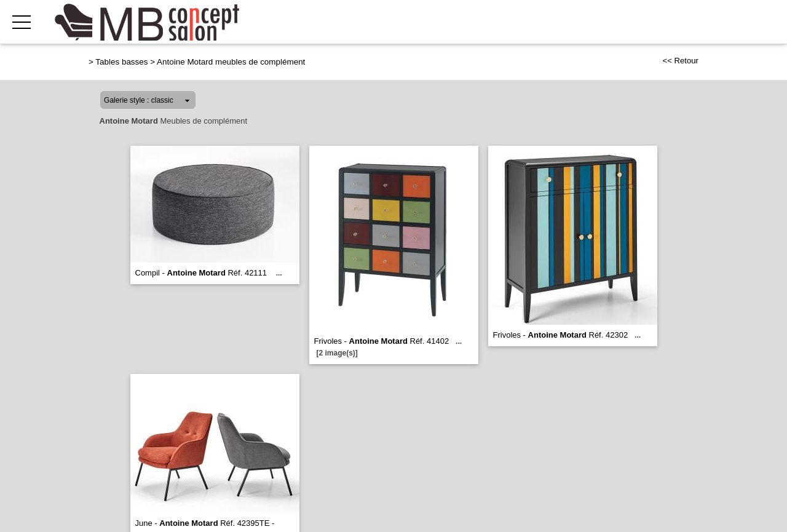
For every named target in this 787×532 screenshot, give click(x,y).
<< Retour (680, 61)
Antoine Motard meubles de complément (231, 62)
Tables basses (121, 62)
